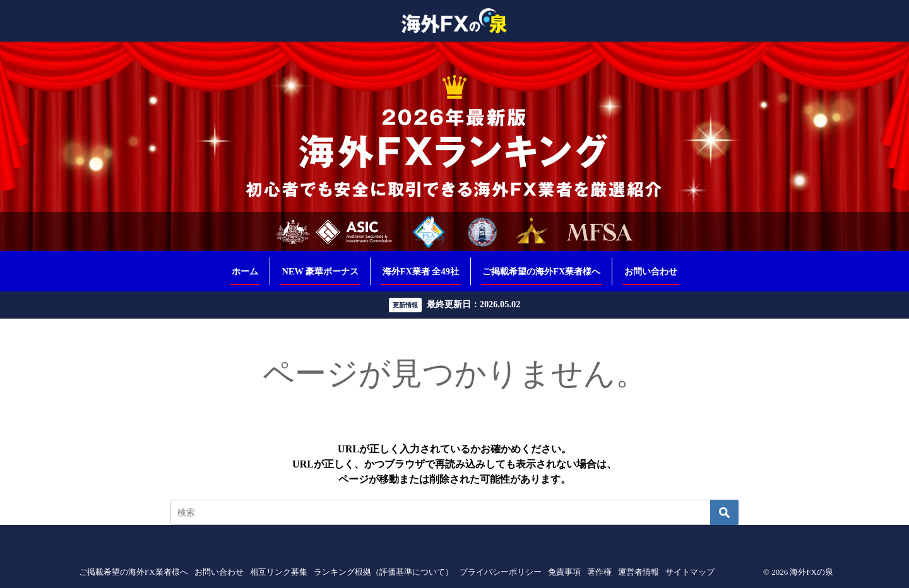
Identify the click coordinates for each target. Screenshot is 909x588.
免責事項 (564, 572)
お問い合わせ (651, 271)
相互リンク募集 (279, 572)
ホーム (245, 271)
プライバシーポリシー (501, 572)
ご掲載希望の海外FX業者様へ (541, 271)
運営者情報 (639, 572)
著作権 (599, 572)
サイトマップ (690, 572)
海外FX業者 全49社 (421, 271)
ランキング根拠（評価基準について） (383, 572)
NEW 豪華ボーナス (321, 271)
